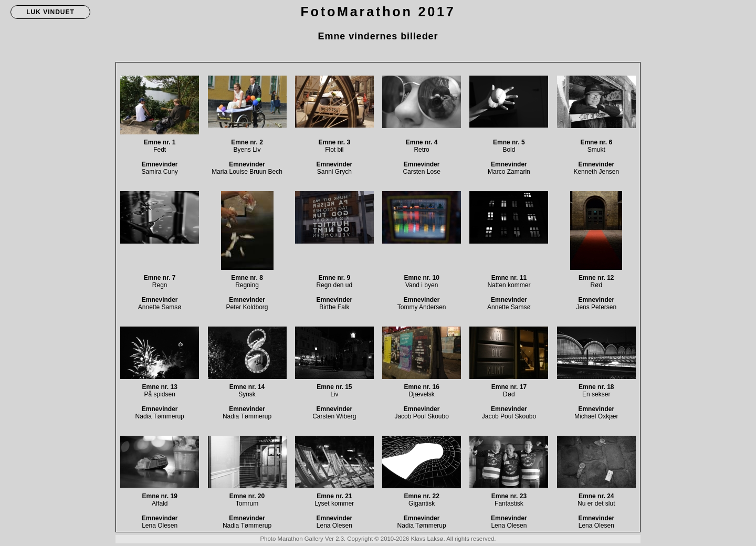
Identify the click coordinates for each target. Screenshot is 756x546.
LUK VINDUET (50, 12)
